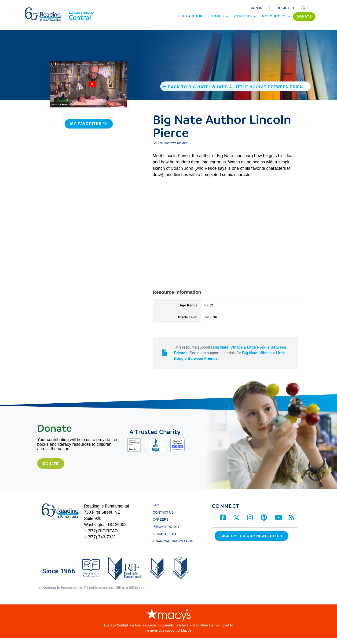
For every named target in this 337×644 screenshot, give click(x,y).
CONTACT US (164, 519)
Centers (226, 25)
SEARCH (305, 8)
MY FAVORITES (89, 130)
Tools (200, 25)
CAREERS (161, 526)
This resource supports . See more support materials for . (230, 359)
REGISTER (285, 8)
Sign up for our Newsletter (251, 542)
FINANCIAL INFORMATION (173, 548)
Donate (51, 470)
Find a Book (173, 25)
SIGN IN (256, 8)
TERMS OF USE (167, 540)
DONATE (287, 25)
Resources (257, 25)
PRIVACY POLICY (166, 533)
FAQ (156, 512)
